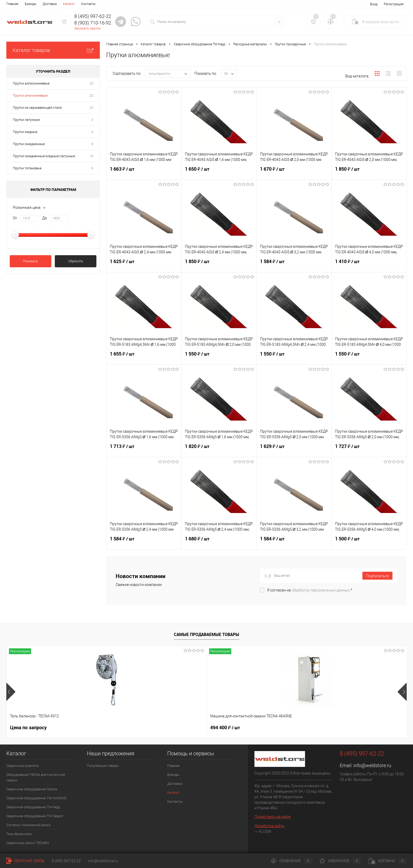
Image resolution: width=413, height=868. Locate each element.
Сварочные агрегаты (23, 766)
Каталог (69, 4)
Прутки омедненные (29, 144)
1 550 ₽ (219, 357)
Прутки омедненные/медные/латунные (44, 156)
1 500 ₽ (369, 542)
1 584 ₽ (294, 265)
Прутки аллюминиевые (31, 83)
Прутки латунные (26, 120)
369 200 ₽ (185, 728)
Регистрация (394, 4)
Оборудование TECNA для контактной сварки (36, 777)
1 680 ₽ (219, 542)
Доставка (50, 4)
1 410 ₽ (369, 265)
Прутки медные (25, 132)
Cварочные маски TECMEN (28, 843)
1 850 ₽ (369, 172)
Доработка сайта (269, 826)
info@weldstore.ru (372, 765)
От (15, 218)
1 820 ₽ (219, 450)
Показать (30, 261)
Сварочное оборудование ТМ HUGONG (36, 798)
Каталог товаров (53, 50)
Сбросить (76, 261)
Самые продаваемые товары (206, 634)
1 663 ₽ (144, 172)
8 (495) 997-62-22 (66, 861)
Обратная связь (25, 861)
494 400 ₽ (105, 728)
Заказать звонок (88, 28)
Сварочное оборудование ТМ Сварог (35, 816)
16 (91, 156)
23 (91, 108)
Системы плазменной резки (28, 825)
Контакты (88, 4)
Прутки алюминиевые (30, 95)
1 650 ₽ (219, 172)
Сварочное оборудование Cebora (32, 789)
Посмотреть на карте (272, 817)
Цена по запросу (28, 728)
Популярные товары (103, 766)
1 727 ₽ (369, 450)
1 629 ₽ (294, 450)
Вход (374, 4)
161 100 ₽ (265, 728)
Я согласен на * (310, 590)
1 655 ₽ (144, 357)
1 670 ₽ (294, 172)
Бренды (31, 4)
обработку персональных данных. (321, 590)
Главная (12, 4)
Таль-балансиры (19, 834)
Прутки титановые (27, 168)
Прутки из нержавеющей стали (37, 108)
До (45, 218)
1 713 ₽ (144, 450)
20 (91, 83)
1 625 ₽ (144, 265)
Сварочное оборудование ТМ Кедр (33, 807)
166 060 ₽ (345, 728)
